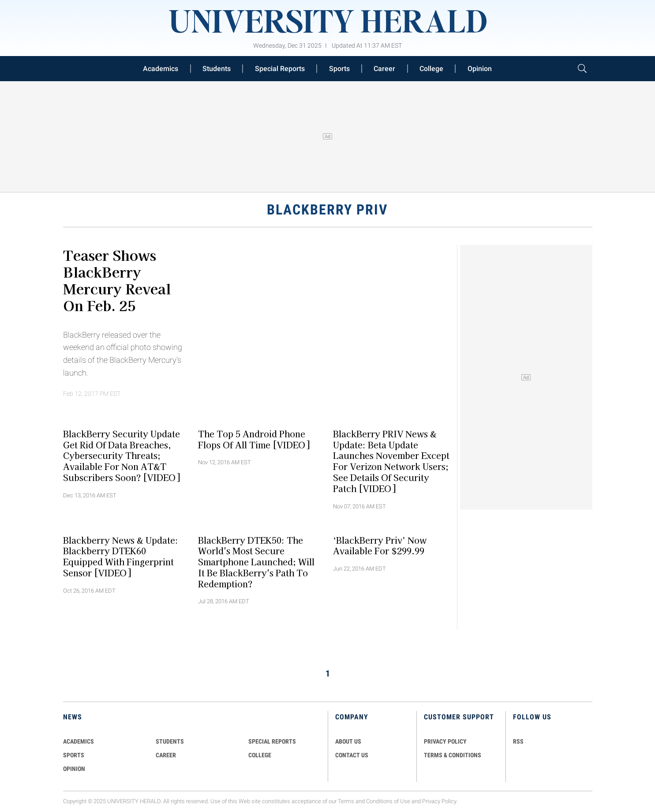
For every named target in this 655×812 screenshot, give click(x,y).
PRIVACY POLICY (445, 741)
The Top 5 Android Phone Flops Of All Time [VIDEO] (254, 439)
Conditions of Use (388, 801)
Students (217, 69)
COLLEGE (260, 755)
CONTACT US (352, 755)
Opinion (480, 69)
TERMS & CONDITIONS (453, 755)
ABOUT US (348, 741)
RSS (518, 741)
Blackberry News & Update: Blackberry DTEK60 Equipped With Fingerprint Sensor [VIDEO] (121, 556)
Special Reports (280, 69)
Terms (346, 801)
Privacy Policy (439, 801)
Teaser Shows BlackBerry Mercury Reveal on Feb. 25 (117, 280)
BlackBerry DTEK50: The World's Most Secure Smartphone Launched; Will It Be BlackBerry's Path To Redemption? (256, 562)
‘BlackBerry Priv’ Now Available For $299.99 (380, 545)
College (431, 69)
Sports (339, 69)
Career (384, 69)
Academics (161, 69)
